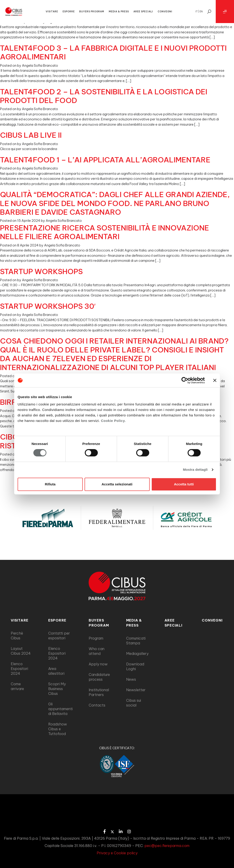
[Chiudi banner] (215, 380)
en (201, 12)
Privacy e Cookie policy (117, 853)
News (131, 679)
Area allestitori (56, 671)
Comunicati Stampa (136, 641)
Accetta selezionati (117, 484)
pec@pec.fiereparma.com (167, 846)
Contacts (97, 705)
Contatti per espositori (59, 636)
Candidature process (99, 677)
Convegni (212, 620)
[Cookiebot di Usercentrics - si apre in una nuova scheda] (185, 380)
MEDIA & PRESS (119, 12)
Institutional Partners (99, 692)
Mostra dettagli (195, 470)
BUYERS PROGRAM (92, 12)
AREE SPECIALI (143, 12)
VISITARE (52, 12)
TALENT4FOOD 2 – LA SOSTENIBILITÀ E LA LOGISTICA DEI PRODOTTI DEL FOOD (104, 96)
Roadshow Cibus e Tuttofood (58, 729)
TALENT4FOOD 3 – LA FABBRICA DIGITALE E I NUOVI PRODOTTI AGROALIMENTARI (113, 52)
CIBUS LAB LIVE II (31, 135)
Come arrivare (17, 686)
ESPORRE (69, 12)
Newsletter (136, 690)
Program (96, 638)
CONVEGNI (165, 12)
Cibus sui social (134, 703)
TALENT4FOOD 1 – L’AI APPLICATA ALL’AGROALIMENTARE (105, 160)
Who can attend (97, 651)
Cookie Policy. (113, 421)
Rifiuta (50, 484)
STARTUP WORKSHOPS (41, 271)
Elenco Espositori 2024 (19, 669)
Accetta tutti (184, 484)
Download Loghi (135, 666)
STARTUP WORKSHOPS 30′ (48, 306)
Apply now (98, 664)
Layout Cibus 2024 (21, 651)
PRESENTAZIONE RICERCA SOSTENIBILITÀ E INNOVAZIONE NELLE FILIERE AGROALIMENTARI (105, 232)
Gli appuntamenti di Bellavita (60, 709)
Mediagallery (137, 654)
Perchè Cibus (17, 636)
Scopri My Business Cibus (57, 689)
